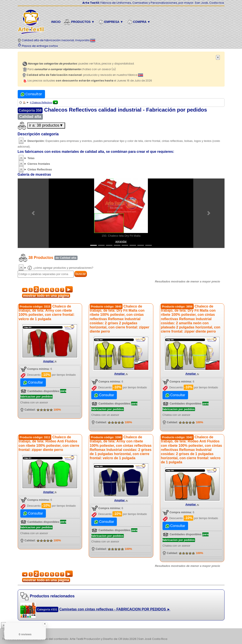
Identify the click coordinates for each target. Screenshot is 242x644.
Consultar (31, 94)
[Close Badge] (45, 624)
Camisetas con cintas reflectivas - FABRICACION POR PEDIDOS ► (115, 609)
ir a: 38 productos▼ (46, 125)
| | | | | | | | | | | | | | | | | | (121, 633)
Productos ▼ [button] (80, 22)
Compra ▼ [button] (140, 22)
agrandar (121, 241)
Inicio (56, 22)
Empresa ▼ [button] (112, 22)
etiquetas (19, 633)
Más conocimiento (23, 625)
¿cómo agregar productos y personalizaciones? (60, 268)
